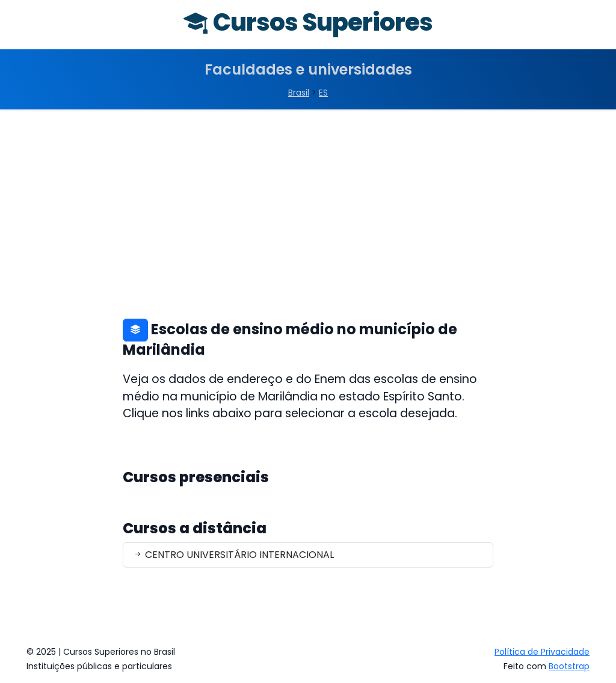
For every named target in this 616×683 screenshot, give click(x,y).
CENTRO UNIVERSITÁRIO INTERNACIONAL (233, 555)
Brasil (299, 93)
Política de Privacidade (542, 652)
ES (323, 93)
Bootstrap (569, 666)
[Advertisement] (308, 200)
